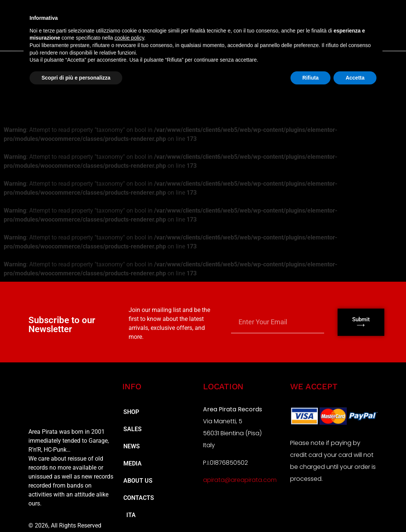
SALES (133, 429)
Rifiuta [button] (311, 78)
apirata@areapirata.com (240, 480)
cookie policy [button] (129, 38)
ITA (130, 515)
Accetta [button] (355, 78)
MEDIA (133, 463)
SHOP (131, 412)
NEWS (132, 446)
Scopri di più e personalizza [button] (76, 78)
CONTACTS (139, 498)
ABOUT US (138, 481)
